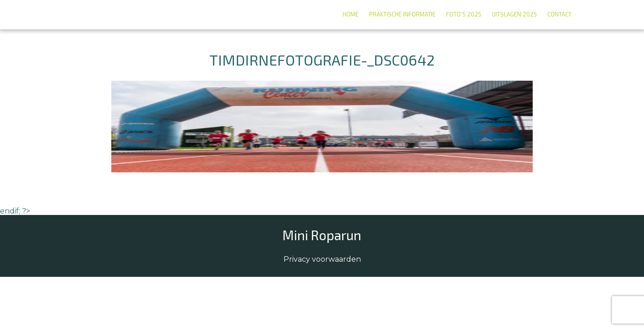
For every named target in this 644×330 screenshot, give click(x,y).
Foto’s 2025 (464, 14)
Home (351, 14)
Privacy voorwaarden (322, 259)
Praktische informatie (402, 14)
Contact (559, 14)
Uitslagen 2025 (514, 14)
